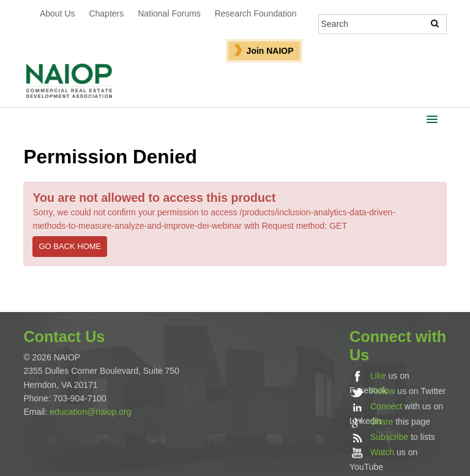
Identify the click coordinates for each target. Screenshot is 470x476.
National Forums (169, 13)
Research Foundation (256, 13)
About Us (58, 13)
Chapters (106, 13)
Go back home (70, 246)
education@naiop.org (90, 412)
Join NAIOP (270, 51)
